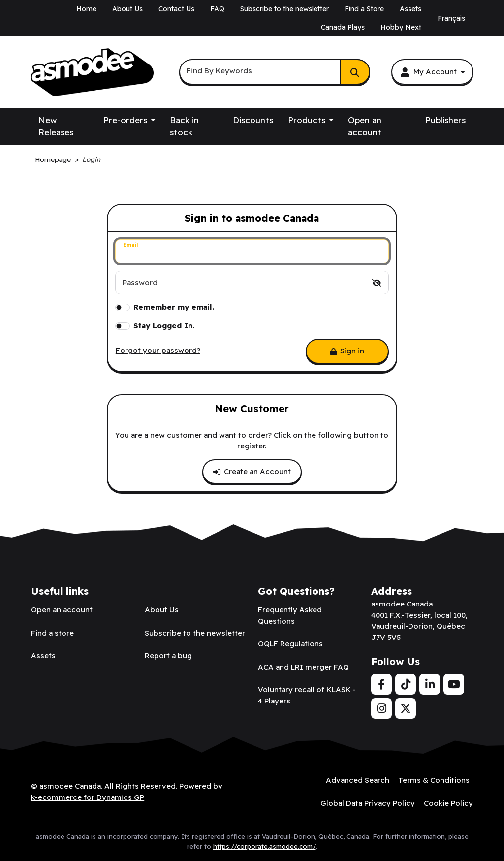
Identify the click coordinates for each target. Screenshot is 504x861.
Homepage (53, 159)
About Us (127, 9)
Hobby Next (401, 27)
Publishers (445, 120)
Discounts (253, 120)
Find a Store (364, 9)
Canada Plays (343, 27)
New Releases (56, 126)
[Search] (355, 72)
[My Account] (432, 72)
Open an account (365, 126)
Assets (410, 9)
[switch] (377, 283)
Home (86, 9)
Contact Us (176, 9)
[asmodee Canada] (92, 72)
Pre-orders (125, 120)
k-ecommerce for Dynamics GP (88, 797)
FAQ (217, 9)
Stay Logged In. (164, 326)
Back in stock (184, 126)
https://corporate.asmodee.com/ (265, 846)
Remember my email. (174, 307)
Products (307, 120)
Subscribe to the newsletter (284, 9)
